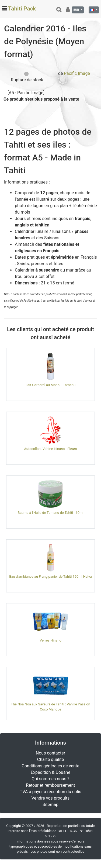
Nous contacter (50, 753)
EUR (76, 10)
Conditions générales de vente (51, 766)
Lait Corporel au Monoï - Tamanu (50, 385)
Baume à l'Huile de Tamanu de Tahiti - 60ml (50, 513)
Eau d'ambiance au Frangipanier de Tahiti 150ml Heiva (50, 576)
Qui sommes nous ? (50, 779)
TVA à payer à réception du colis (51, 792)
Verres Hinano (50, 640)
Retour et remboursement (51, 785)
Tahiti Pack (22, 9)
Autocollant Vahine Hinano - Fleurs (51, 449)
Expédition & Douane (50, 772)
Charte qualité (51, 759)
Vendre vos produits (51, 798)
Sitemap (50, 805)
